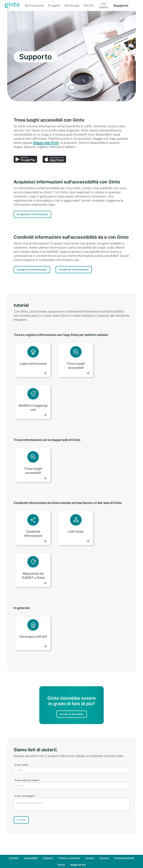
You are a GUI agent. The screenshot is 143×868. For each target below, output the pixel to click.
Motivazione (34, 5)
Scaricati (104, 858)
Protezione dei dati (124, 858)
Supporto (121, 5)
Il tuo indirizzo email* (27, 780)
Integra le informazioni (32, 270)
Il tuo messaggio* (25, 796)
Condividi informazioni (74, 270)
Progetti (54, 5)
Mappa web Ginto (46, 143)
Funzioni (90, 858)
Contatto (14, 858)
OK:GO (89, 5)
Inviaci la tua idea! (72, 714)
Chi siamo (104, 5)
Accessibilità (31, 858)
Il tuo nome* (22, 765)
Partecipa (72, 5)
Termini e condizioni (69, 858)
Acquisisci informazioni (32, 214)
